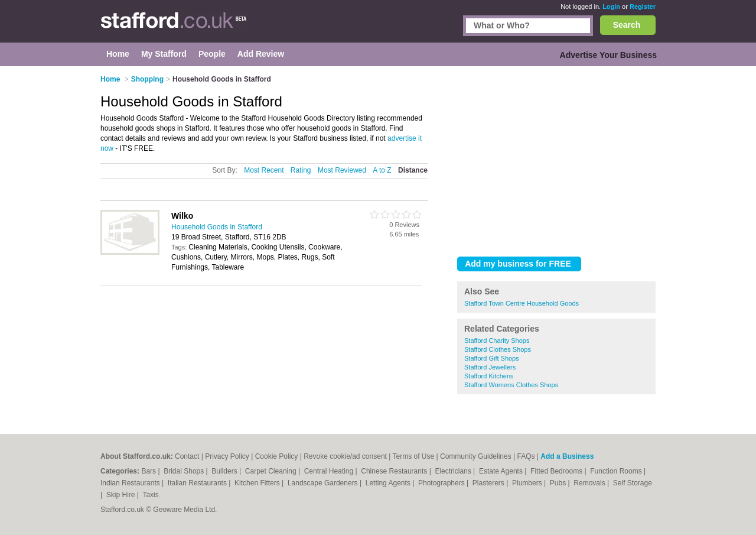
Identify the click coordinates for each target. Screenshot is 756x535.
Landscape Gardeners (324, 483)
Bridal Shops (185, 471)
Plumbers (528, 483)
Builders (225, 471)
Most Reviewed (342, 170)
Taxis (150, 495)
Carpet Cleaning (272, 471)
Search (627, 25)
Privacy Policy (227, 456)
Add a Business (567, 456)
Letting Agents (389, 483)
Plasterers (489, 483)
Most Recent (264, 170)
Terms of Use (413, 456)
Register (643, 7)
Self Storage (633, 483)
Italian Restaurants (198, 483)
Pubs (559, 483)
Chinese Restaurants (395, 471)
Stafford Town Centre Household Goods (522, 303)
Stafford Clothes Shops (498, 349)
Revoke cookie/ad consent (345, 456)
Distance (413, 170)
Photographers (442, 483)
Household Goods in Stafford (217, 227)
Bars (149, 471)
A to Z (382, 170)
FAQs (526, 456)
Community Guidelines (476, 456)
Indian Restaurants (131, 483)
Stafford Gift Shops (492, 358)
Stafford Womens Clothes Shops (511, 385)
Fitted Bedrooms (557, 471)
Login (611, 7)
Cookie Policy (277, 456)
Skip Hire (122, 495)
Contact (187, 456)
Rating (301, 170)
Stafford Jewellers (490, 367)
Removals (590, 483)
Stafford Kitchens (489, 376)
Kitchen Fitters (258, 483)
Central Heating (330, 471)
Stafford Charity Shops (497, 341)
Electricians (454, 471)
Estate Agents (502, 471)
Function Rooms (617, 471)
